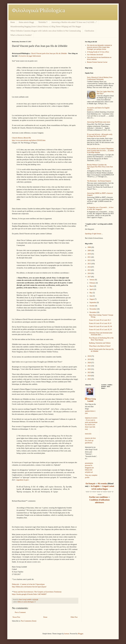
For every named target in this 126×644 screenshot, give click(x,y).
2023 (89, 372)
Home (13, 22)
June (91, 296)
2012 (89, 260)
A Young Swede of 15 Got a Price (98, 52)
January (92, 280)
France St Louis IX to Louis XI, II (100, 323)
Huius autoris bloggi (26, 22)
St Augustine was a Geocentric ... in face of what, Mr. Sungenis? (100, 208)
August (92, 299)
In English (95, 486)
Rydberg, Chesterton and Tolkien (100, 343)
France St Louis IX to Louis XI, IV (101, 330)
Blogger (81, 634)
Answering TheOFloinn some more (99, 122)
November (93, 309)
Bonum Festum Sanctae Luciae (97, 62)
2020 (89, 363)
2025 (89, 379)
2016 (89, 273)
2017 (89, 277)
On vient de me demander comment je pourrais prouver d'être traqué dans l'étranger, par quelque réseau (100, 47)
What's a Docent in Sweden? (21, 35)
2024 (89, 376)
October (92, 306)
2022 (89, 369)
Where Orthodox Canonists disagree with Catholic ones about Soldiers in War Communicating (46, 31)
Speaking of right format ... (94, 234)
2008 (89, 247)
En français (90, 484)
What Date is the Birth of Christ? (100, 346)
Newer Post (16, 617)
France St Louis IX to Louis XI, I (100, 320)
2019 (89, 359)
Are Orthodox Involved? (95, 55)
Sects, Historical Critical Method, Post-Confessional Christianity (100, 78)
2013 (89, 264)
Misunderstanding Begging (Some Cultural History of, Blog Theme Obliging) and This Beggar (46, 27)
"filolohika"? (43, 22)
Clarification (89, 31)
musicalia (88, 434)
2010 (89, 254)
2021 (89, 366)
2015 (89, 270)
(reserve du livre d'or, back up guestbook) (90, 440)
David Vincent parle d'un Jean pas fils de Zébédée (49, 53)
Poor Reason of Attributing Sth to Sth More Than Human (101, 339)
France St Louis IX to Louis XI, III (100, 326)
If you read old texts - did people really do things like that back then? (100, 135)
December (93, 312)
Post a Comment (20, 612)
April (91, 289)
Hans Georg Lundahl (92, 400)
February (93, 283)
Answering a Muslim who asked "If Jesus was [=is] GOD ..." (74, 22)
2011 (89, 257)
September (93, 303)
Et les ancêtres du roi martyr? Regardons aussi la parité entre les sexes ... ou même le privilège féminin (101, 151)
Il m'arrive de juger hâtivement (30, 56)
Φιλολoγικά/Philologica (39, 10)
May (91, 293)
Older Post (74, 617)
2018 (89, 356)
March (92, 286)
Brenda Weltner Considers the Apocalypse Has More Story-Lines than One (100, 167)
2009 (89, 251)
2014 (89, 267)
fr (35, 602)
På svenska (102, 484)
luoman (67, 634)
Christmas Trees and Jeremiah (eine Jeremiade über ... (101, 334)
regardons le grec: (23, 480)
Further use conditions (99, 497)
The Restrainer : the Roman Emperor (99, 181)
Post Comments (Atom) (29, 621)
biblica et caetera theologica (26, 602)
